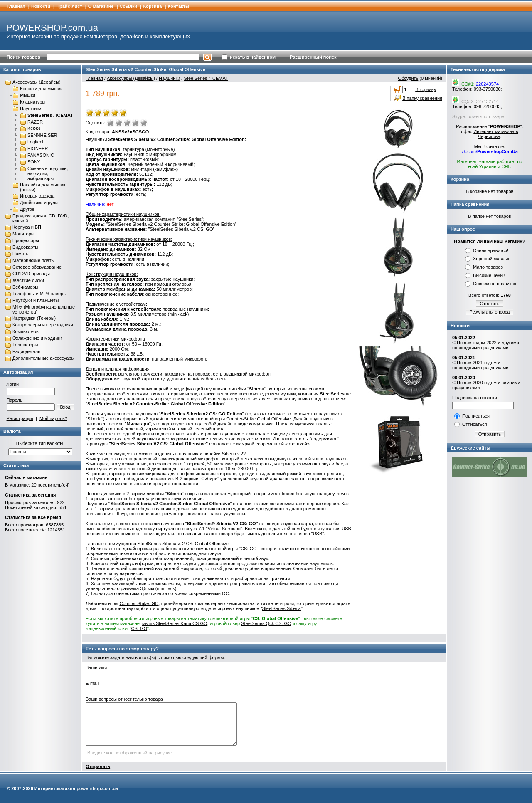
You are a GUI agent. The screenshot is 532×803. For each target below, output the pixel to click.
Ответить (489, 304)
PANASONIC (41, 155)
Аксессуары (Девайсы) (37, 82)
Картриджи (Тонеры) (34, 318)
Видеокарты (25, 247)
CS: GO (139, 628)
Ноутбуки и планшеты (36, 300)
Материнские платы (33, 260)
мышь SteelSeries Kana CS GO (175, 623)
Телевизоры (25, 345)
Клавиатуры (33, 102)
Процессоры (26, 240)
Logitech (36, 142)
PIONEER (38, 148)
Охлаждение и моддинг (37, 338)
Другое (27, 209)
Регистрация (20, 418)
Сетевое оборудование (37, 267)
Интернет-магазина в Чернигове (496, 134)
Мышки (28, 95)
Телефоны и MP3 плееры (39, 294)
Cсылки (129, 6)
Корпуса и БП (27, 227)
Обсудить (408, 78)
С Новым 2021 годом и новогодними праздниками (480, 365)
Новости (41, 6)
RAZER (35, 122)
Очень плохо (111, 123)
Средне (127, 123)
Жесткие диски (28, 280)
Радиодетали (26, 351)
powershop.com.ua (97, 788)
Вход (65, 407)
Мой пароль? (53, 418)
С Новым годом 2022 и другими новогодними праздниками (486, 345)
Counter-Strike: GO (139, 603)
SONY (34, 162)
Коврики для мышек (41, 89)
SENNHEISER (42, 135)
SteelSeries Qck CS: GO (266, 623)
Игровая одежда (37, 196)
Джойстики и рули (39, 203)
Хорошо (135, 123)
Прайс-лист (69, 6)
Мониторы (23, 234)
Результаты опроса (490, 312)
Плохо (119, 123)
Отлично (144, 123)
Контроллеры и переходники (43, 325)
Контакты (179, 6)
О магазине (101, 6)
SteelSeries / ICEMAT (50, 115)
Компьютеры (26, 331)
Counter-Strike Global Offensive (258, 419)
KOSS (34, 128)
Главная (16, 6)
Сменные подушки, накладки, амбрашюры (48, 173)
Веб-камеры (25, 287)
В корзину (426, 89)
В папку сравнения (422, 98)
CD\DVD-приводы (31, 274)
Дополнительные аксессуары (43, 358)
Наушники (31, 109)
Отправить (98, 766)
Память (20, 254)
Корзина (152, 6)
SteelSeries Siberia (281, 608)
